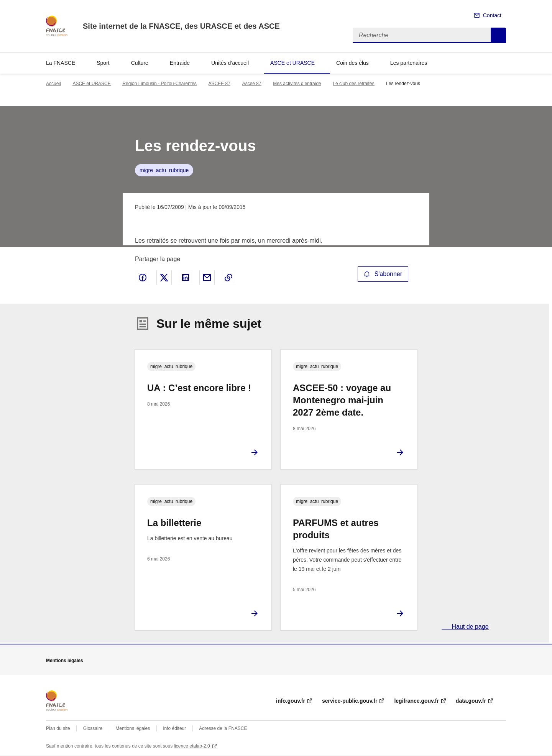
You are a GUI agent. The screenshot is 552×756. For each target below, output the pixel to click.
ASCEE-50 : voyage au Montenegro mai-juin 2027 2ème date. (342, 400)
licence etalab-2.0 (192, 746)
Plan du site (58, 728)
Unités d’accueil (230, 63)
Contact (492, 15)
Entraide (180, 63)
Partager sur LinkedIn (186, 278)
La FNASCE (61, 63)
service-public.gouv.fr (350, 701)
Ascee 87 (252, 84)
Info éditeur (174, 728)
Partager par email (207, 278)
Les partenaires (409, 63)
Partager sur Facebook (143, 278)
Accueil (53, 84)
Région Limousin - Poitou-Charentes (159, 84)
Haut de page (469, 627)
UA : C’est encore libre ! (199, 388)
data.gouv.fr (471, 701)
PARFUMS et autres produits (336, 529)
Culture (140, 63)
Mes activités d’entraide (297, 84)
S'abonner (383, 274)
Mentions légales (133, 728)
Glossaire (93, 728)
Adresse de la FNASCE (223, 728)
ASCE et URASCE (292, 63)
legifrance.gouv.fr (416, 701)
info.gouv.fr (291, 701)
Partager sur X (164, 278)
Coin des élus (352, 63)
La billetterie (174, 523)
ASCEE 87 (219, 84)
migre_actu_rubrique (164, 170)
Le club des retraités (353, 84)
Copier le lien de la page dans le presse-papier (228, 278)
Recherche (498, 35)
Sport (103, 63)
